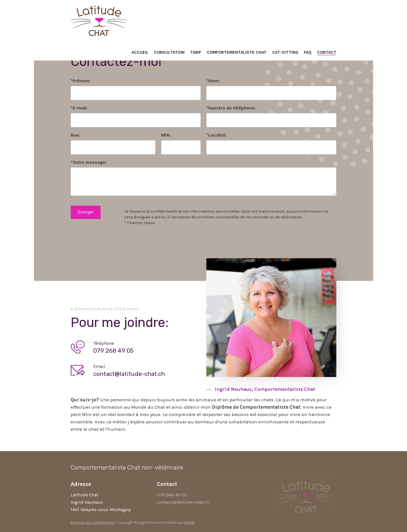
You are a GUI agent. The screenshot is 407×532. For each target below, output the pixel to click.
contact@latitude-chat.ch (183, 502)
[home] (99, 19)
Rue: (75, 135)
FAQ (308, 52)
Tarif (196, 52)
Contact (327, 52)
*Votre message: (89, 162)
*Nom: (213, 81)
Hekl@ (189, 523)
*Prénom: (81, 81)
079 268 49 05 (172, 495)
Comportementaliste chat (237, 52)
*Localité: (217, 135)
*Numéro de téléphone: (231, 108)
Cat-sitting (285, 52)
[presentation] (114, 239)
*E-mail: (79, 108)
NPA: (166, 135)
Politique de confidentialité (93, 523)
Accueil (140, 52)
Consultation (169, 52)
